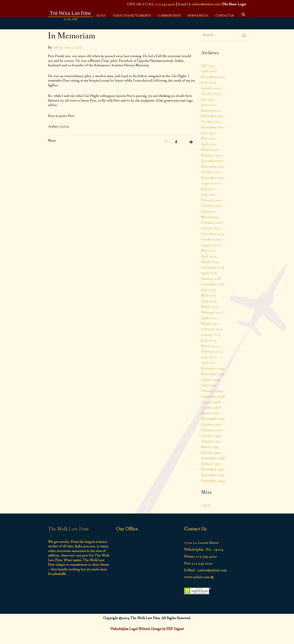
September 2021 (213, 178)
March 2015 (210, 324)
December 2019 (213, 234)
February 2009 (212, 391)
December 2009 (213, 368)
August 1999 (211, 441)
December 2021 (213, 161)
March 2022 (210, 150)
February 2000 (212, 430)
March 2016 (210, 307)
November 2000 (213, 419)
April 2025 (209, 71)
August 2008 (211, 402)
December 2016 (213, 284)
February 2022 (212, 155)
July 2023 (208, 99)
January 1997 (211, 464)
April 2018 (209, 273)
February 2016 (212, 312)
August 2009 (211, 380)
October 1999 (211, 436)
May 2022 (208, 138)
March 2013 (210, 346)
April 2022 (209, 144)
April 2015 (209, 318)
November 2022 (213, 116)
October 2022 (211, 122)
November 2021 (213, 167)
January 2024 (211, 88)
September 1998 (213, 458)
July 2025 (208, 66)
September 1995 (213, 475)
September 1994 (213, 481)
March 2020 (210, 217)
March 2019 (210, 262)
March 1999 (210, 447)
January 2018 (211, 279)
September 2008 (213, 396)
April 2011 (209, 363)
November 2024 (213, 77)
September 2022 (213, 127)
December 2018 (213, 268)
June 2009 (209, 385)
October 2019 (211, 239)
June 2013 (209, 340)
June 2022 (209, 133)
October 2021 (211, 172)
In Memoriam (72, 36)
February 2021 (212, 200)
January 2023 (211, 111)
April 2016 (209, 301)
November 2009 (213, 374)
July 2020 (208, 211)
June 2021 (209, 195)
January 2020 (211, 228)
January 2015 (211, 335)
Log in (206, 505)
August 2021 (211, 183)
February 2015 (212, 329)
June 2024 (209, 82)
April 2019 (209, 256)
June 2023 (209, 105)
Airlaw (57, 48)
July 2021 (208, 189)
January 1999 (211, 453)
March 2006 (210, 413)
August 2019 (211, 245)
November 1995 (213, 469)
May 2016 (208, 295)
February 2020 (212, 223)
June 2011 (209, 357)
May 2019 (208, 251)
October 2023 (211, 94)
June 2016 (209, 290)
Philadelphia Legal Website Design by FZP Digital (147, 629)
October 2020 (211, 206)
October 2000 (211, 425)
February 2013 (212, 352)
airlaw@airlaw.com (206, 4)
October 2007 (211, 408)
